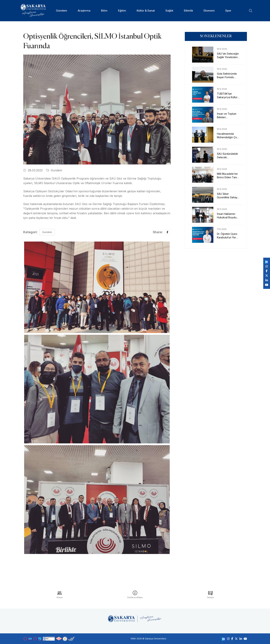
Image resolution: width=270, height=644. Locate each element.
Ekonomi (209, 11)
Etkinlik (188, 11)
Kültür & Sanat (146, 11)
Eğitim (122, 11)
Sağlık (169, 11)
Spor (228, 11)
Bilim (104, 11)
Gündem (62, 11)
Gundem (54, 170)
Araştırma (84, 11)
